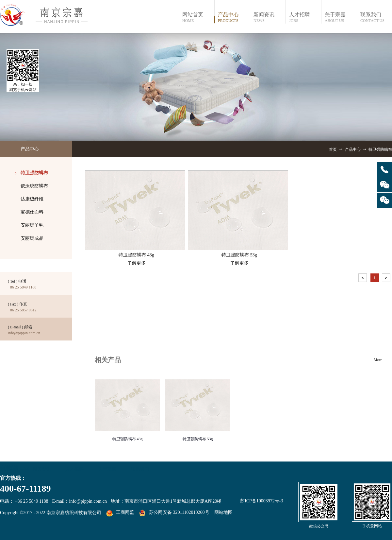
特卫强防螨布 (380, 149)
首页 (333, 149)
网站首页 (198, 17)
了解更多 (137, 263)
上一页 (363, 279)
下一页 (387, 279)
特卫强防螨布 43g (128, 439)
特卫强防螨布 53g (198, 439)
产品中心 (353, 149)
